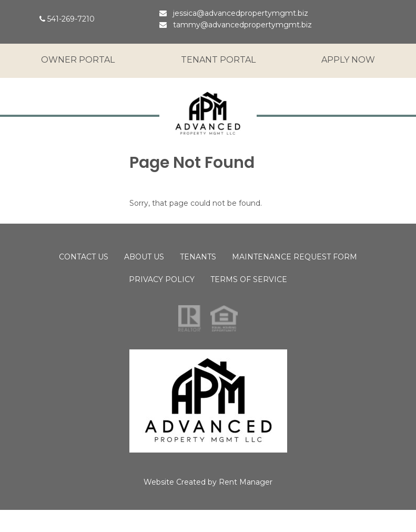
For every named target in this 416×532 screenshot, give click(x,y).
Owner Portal (78, 60)
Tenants (198, 257)
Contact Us (84, 257)
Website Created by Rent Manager (208, 482)
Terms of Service (249, 279)
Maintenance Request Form (295, 257)
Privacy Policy (162, 279)
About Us (144, 257)
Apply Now (348, 60)
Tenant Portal (218, 60)
